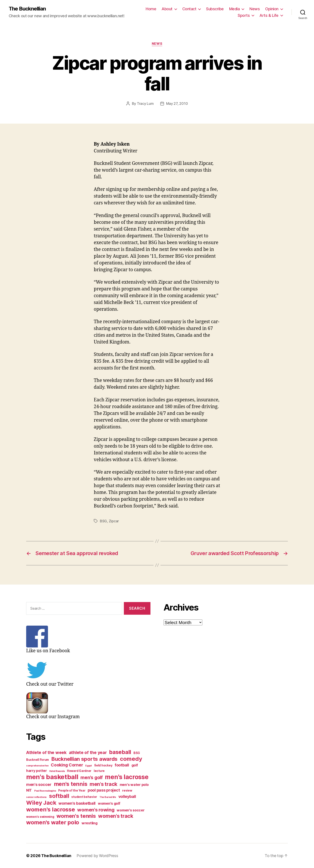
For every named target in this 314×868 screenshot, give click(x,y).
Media (235, 9)
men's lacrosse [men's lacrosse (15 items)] (127, 777)
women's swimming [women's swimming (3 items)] (40, 817)
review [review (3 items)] (127, 790)
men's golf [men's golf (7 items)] (91, 777)
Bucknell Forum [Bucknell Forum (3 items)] (38, 760)
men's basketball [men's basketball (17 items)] (52, 777)
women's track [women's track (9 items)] (116, 816)
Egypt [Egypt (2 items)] (89, 766)
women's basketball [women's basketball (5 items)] (77, 803)
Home (151, 9)
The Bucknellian (27, 9)
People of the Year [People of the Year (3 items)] (72, 790)
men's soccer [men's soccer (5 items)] (39, 784)
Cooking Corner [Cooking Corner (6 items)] (67, 765)
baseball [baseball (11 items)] (120, 752)
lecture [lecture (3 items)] (99, 771)
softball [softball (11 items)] (59, 796)
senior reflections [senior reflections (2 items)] (36, 797)
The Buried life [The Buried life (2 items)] (108, 797)
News (255, 9)
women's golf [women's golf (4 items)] (109, 803)
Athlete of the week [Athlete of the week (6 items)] (46, 752)
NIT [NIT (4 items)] (29, 790)
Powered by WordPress (97, 856)
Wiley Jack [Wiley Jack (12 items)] (41, 803)
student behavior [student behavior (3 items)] (84, 797)
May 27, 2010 (177, 104)
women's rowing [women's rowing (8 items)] (96, 810)
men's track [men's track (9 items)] (103, 784)
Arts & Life (269, 15)
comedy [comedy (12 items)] (131, 759)
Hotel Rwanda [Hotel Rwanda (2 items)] (57, 771)
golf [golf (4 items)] (135, 765)
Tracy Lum (145, 104)
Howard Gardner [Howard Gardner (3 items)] (79, 771)
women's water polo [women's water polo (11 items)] (53, 822)
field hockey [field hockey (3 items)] (103, 765)
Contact (189, 9)
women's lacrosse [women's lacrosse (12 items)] (51, 809)
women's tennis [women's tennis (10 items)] (76, 816)
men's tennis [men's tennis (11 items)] (71, 784)
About (167, 9)
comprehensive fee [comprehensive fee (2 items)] (37, 766)
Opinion (272, 9)
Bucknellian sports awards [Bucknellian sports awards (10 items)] (84, 759)
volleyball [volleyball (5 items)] (127, 796)
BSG (103, 521)
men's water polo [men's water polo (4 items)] (134, 785)
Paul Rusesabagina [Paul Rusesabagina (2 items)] (45, 791)
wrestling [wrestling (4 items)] (90, 823)
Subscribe (215, 9)
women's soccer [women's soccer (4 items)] (131, 810)
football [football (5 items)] (122, 765)
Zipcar (114, 521)
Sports (244, 15)
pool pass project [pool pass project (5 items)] (104, 790)
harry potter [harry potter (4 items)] (37, 771)
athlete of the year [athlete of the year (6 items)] (88, 752)
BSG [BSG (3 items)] (137, 753)
